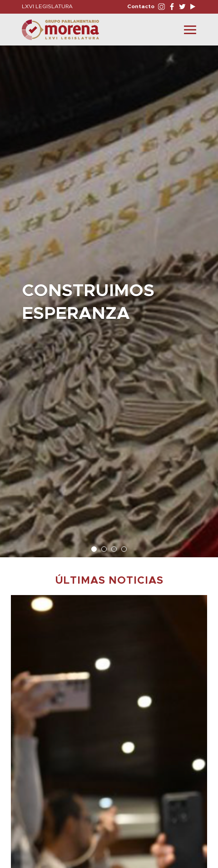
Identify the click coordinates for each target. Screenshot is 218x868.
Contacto (141, 6)
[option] (109, 297)
